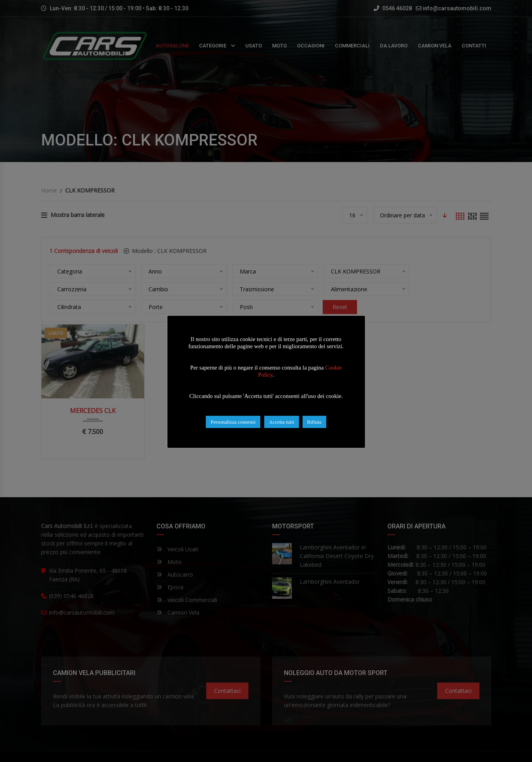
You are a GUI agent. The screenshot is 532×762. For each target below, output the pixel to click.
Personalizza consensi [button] (233, 422)
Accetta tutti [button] (282, 422)
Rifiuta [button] (314, 422)
